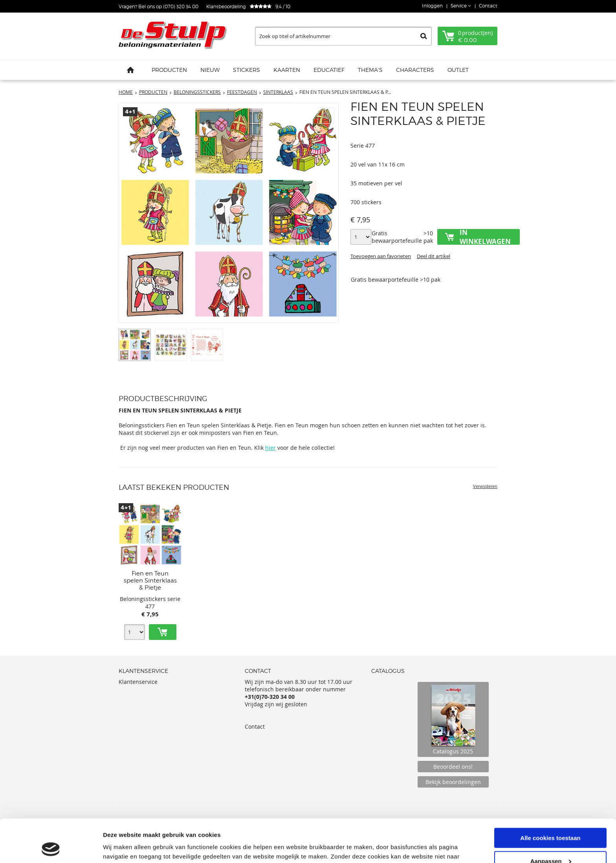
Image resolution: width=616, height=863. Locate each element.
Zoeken (424, 36)
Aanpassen (551, 821)
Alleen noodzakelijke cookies (550, 844)
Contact (488, 6)
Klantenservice (138, 682)
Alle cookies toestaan (550, 798)
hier (270, 448)
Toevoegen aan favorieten (381, 256)
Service (459, 6)
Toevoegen (163, 632)
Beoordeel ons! (453, 767)
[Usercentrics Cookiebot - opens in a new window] (51, 848)
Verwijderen (485, 486)
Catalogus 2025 (453, 719)
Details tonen (122, 847)
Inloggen (432, 6)
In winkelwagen (485, 237)
